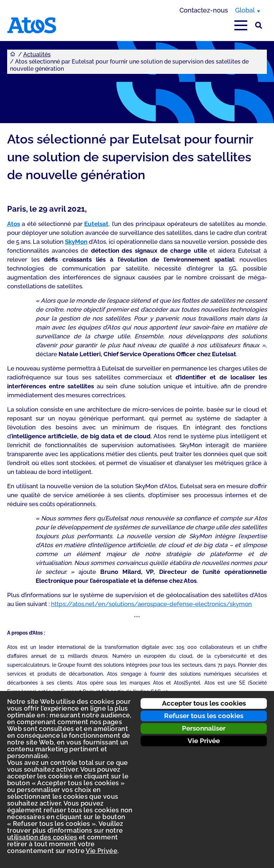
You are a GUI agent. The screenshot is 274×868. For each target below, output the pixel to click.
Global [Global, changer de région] (245, 10)
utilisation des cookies (42, 837)
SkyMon (76, 242)
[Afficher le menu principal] (241, 25)
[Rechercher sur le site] (259, 25)
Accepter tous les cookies (204, 703)
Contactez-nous (204, 10)
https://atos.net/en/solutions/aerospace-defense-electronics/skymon (151, 604)
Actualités (37, 54)
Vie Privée (204, 741)
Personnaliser (204, 728)
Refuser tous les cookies (204, 716)
